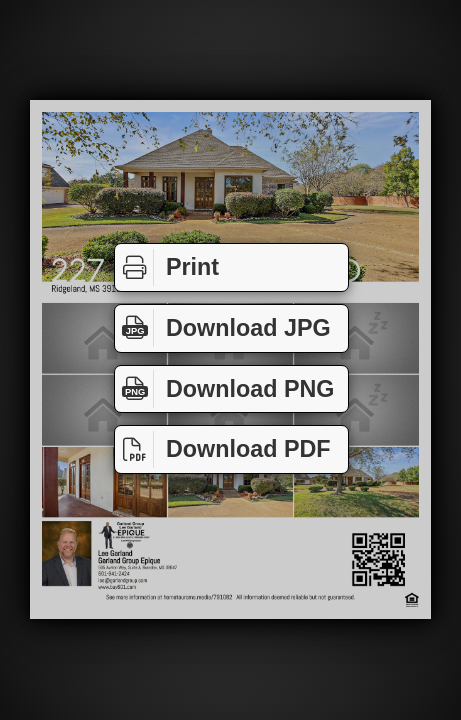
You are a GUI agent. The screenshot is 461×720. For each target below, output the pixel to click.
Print (167, 267)
